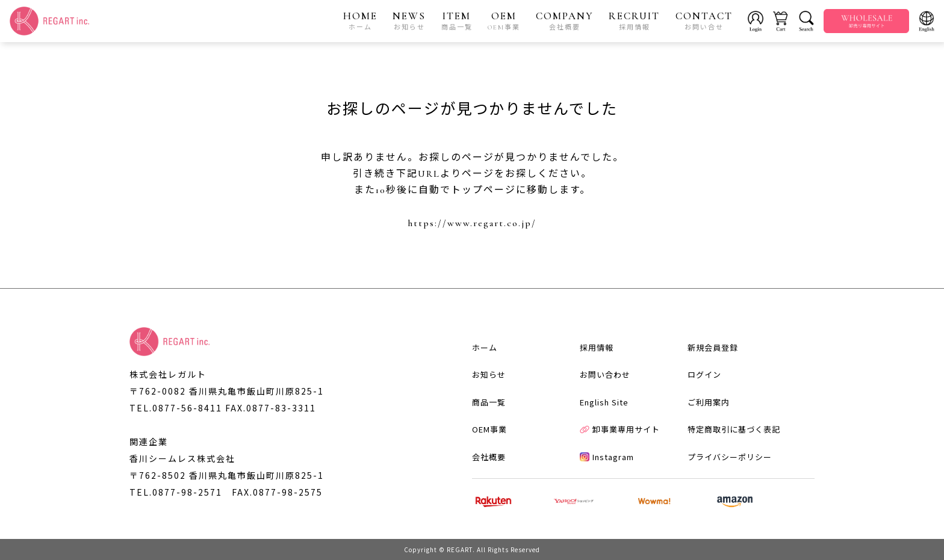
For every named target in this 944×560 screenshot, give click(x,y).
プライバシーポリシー (730, 457)
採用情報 (597, 347)
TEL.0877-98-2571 (176, 492)
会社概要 (489, 457)
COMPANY (565, 20)
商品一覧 (489, 402)
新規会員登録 (713, 347)
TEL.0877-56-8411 (176, 408)
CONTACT (704, 20)
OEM (504, 20)
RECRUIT (634, 20)
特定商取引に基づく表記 (734, 429)
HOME (360, 20)
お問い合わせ (605, 374)
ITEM (457, 20)
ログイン (704, 374)
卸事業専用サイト (620, 429)
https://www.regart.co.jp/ (472, 223)
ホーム (485, 347)
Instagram (607, 457)
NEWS (409, 20)
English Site (604, 402)
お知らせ (489, 374)
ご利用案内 (709, 402)
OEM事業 (489, 429)
